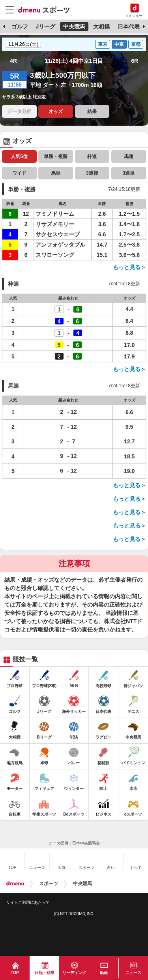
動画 (104, 973)
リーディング (74, 973)
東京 (103, 44)
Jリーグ (45, 26)
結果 (92, 111)
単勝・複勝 (56, 156)
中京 (119, 44)
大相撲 (101, 26)
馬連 (129, 156)
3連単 (128, 173)
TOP (15, 973)
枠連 (92, 156)
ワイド (19, 173)
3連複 (92, 173)
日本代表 (129, 26)
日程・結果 (45, 973)
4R (13, 61)
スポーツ (49, 884)
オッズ (56, 111)
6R (135, 61)
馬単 (56, 173)
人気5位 (19, 156)
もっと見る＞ (129, 267)
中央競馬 (74, 26)
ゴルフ (20, 26)
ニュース (133, 973)
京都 (136, 44)
